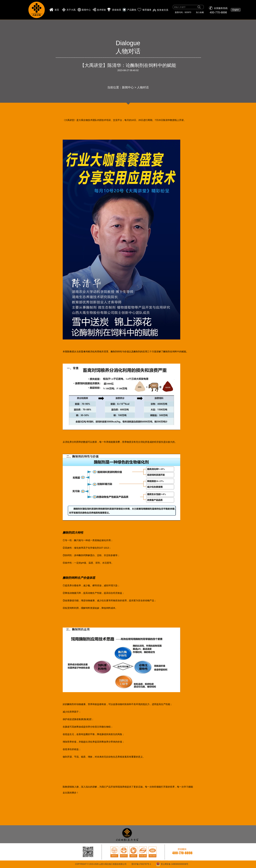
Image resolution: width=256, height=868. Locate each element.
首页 (57, 10)
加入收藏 (200, 12)
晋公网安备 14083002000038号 (175, 864)
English (236, 10)
